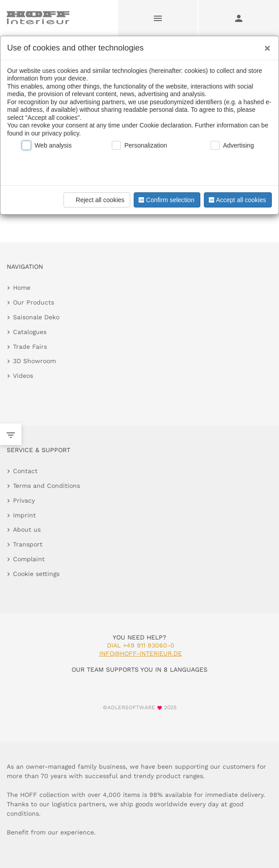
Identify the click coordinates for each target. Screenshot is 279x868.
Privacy (24, 500)
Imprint (24, 515)
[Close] (265, 45)
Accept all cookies (237, 200)
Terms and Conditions (46, 486)
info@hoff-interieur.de (141, 653)
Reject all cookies (95, 200)
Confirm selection (165, 200)
